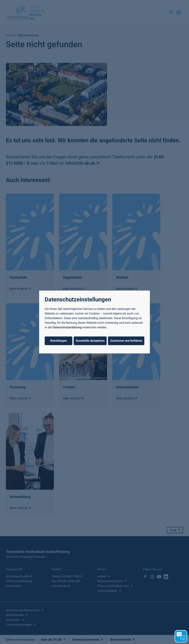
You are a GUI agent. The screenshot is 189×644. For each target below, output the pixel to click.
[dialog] (94, 322)
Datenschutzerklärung (67, 327)
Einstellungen (59, 341)
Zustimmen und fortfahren (126, 341)
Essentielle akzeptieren (90, 341)
